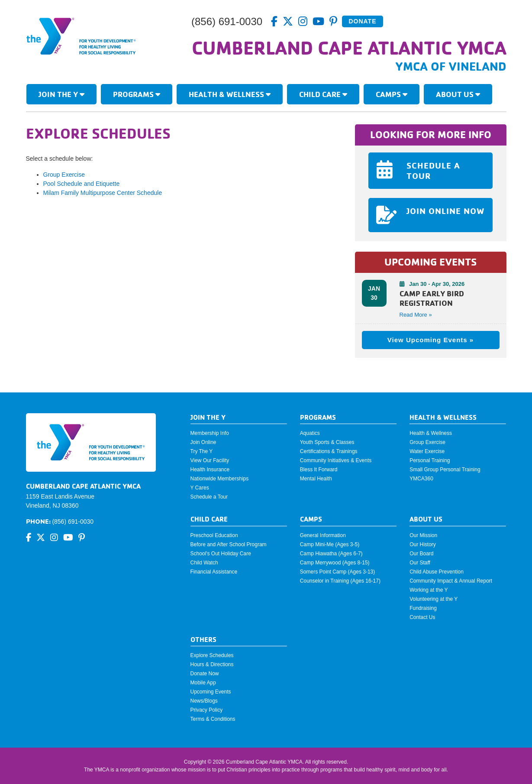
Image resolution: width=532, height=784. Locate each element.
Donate (362, 21)
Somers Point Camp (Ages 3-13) (337, 572)
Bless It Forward (319, 470)
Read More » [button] (416, 315)
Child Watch (204, 563)
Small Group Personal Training (445, 470)
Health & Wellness (230, 94)
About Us (458, 94)
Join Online (203, 442)
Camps (392, 94)
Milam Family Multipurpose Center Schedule (103, 193)
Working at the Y (429, 590)
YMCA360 (421, 479)
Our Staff (420, 563)
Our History (423, 544)
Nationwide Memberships (220, 479)
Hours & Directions (212, 664)
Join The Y (61, 94)
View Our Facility (210, 460)
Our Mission (423, 535)
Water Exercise (427, 451)
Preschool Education (214, 535)
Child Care (323, 94)
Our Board (421, 554)
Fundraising (423, 608)
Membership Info (210, 433)
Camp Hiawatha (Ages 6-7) (331, 554)
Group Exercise (64, 175)
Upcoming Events (211, 692)
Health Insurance (210, 470)
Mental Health (316, 479)
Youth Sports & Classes (327, 442)
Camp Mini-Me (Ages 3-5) (330, 544)
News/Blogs (204, 701)
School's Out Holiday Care (221, 554)
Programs (137, 94)
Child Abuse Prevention (437, 572)
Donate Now (205, 674)
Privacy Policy (207, 710)
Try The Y (202, 451)
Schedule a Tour (209, 497)
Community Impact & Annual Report (451, 581)
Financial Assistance (214, 572)
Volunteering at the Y (434, 599)
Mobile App (203, 683)
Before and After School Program (229, 544)
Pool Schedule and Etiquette (82, 184)
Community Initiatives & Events (336, 460)
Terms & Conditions (213, 719)
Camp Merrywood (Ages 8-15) (335, 563)
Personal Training (430, 460)
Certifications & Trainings (329, 451)
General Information (323, 535)
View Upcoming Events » (430, 340)
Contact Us (422, 617)
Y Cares (200, 488)
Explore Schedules (212, 655)
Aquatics (310, 433)
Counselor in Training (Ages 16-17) (340, 581)
